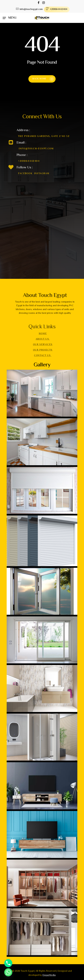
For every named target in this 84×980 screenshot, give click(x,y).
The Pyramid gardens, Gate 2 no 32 (44, 141)
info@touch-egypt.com (36, 153)
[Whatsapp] (8, 972)
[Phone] (8, 963)
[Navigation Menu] (10, 18)
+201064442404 (29, 166)
